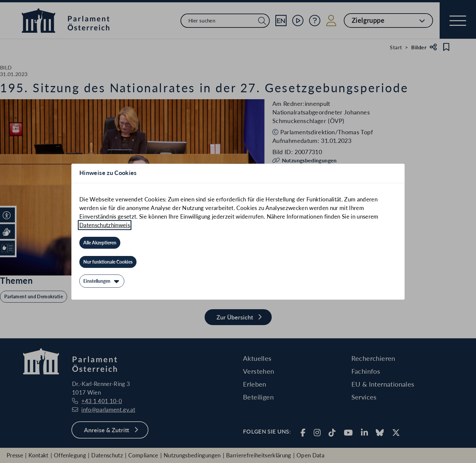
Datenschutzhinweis (105, 225)
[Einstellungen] (102, 281)
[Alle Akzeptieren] (100, 243)
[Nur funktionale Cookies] (108, 262)
